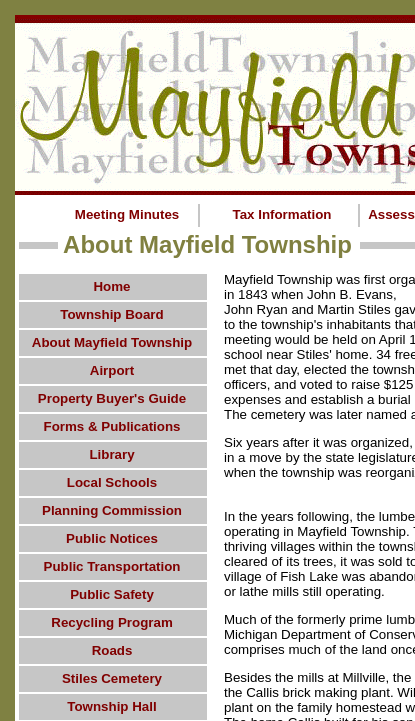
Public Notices (112, 538)
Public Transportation (112, 566)
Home (111, 286)
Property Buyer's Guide (112, 398)
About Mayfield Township (112, 342)
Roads (112, 650)
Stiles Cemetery (112, 678)
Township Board (111, 314)
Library (111, 454)
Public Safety (112, 594)
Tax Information (282, 214)
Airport (112, 370)
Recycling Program (111, 622)
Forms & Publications (111, 426)
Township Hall (111, 706)
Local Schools (112, 482)
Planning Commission (112, 510)
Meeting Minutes (127, 214)
